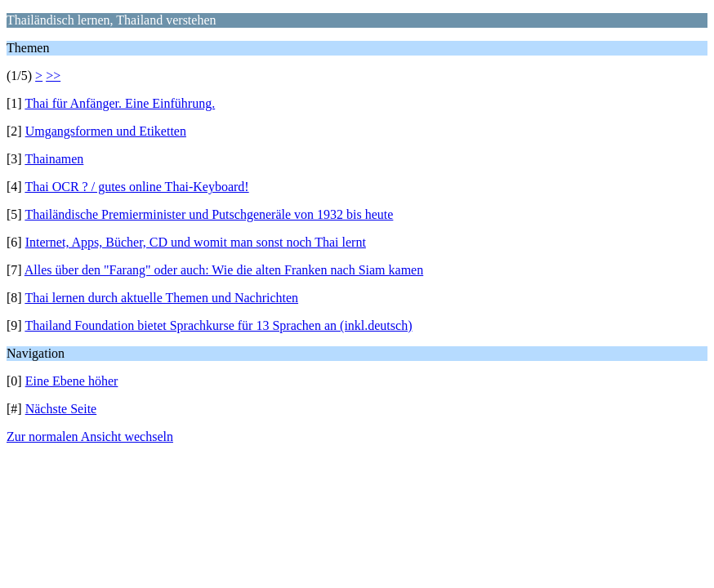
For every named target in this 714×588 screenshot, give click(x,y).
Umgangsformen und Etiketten (106, 131)
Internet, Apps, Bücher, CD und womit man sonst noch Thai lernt (196, 242)
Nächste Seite (61, 409)
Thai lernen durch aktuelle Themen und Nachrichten (161, 298)
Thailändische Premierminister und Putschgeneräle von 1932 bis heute (209, 214)
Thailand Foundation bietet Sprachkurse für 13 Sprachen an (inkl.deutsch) (218, 325)
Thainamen (54, 159)
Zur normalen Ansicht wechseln (90, 437)
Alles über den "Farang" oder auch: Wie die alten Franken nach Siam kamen (224, 270)
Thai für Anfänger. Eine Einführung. (120, 103)
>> (53, 76)
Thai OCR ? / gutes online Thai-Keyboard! (136, 187)
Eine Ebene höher (72, 381)
